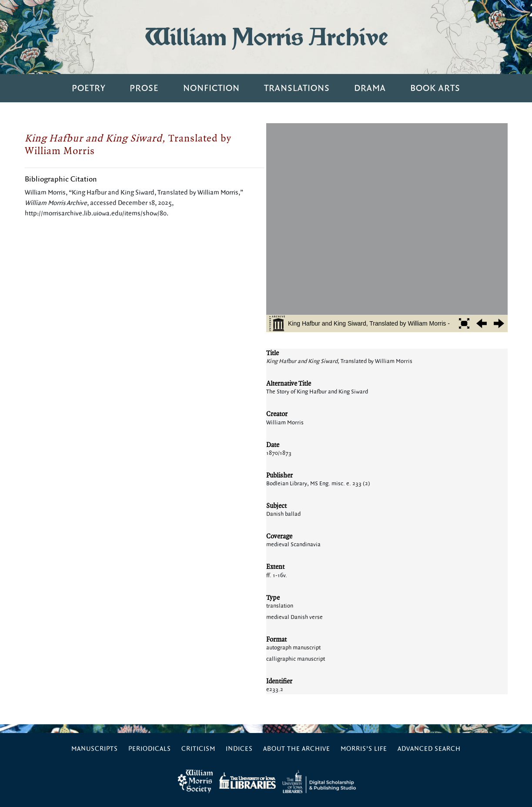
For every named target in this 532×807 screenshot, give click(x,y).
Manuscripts (95, 749)
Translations (297, 88)
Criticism (198, 749)
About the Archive (297, 749)
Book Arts (435, 88)
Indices (239, 749)
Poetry (89, 88)
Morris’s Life (364, 749)
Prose (144, 88)
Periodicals (150, 749)
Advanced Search (429, 749)
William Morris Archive (266, 37)
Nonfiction (211, 88)
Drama (370, 88)
